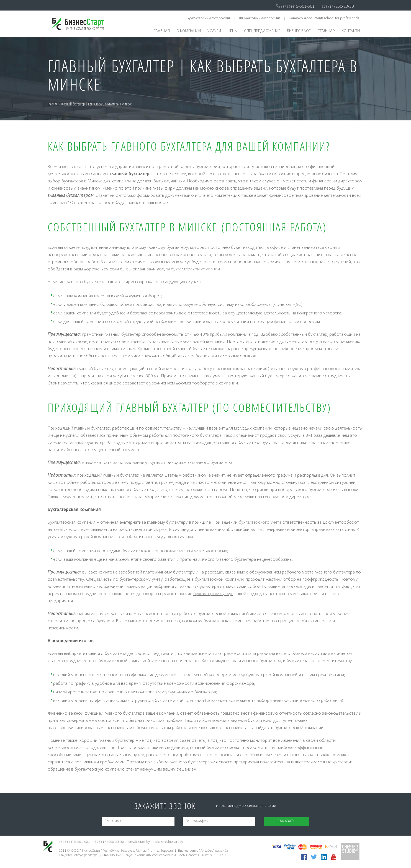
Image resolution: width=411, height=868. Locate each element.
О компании (189, 31)
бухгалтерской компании (195, 269)
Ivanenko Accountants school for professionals (324, 19)
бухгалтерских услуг (213, 594)
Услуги (214, 31)
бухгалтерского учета (261, 523)
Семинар (326, 31)
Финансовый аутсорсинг (260, 19)
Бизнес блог (299, 31)
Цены (233, 31)
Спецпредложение (262, 31)
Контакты (351, 31)
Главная (162, 31)
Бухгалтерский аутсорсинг (209, 19)
